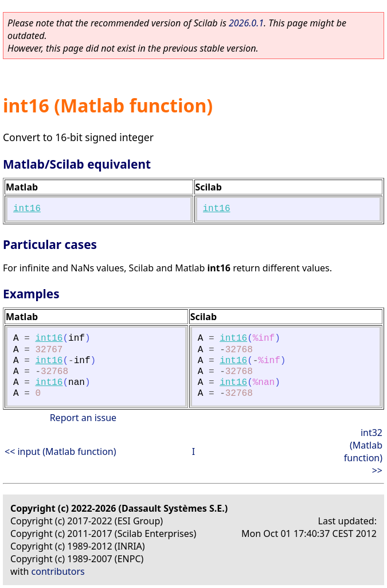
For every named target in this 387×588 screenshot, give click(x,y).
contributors (58, 571)
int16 (27, 209)
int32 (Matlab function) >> (363, 451)
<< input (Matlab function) (60, 451)
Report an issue (83, 418)
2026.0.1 (246, 23)
